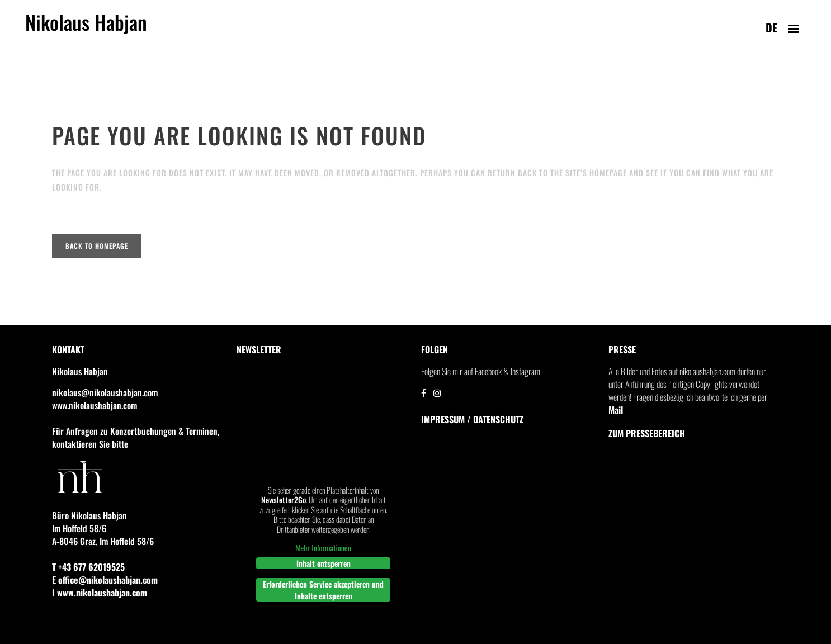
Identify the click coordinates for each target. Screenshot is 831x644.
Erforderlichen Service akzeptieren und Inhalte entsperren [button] (323, 590)
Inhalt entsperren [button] (324, 563)
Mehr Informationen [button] (323, 548)
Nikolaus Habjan (86, 29)
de (771, 27)
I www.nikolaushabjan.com (100, 593)
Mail (616, 410)
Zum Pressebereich (647, 433)
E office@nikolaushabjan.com (105, 580)
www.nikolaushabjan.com (95, 405)
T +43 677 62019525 (88, 567)
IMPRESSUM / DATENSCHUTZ (472, 419)
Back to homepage (97, 246)
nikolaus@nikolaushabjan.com (105, 392)
